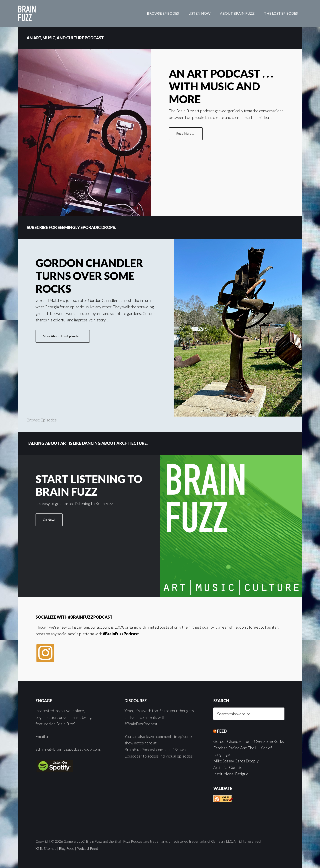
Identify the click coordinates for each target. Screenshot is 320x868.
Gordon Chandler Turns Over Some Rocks (89, 276)
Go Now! (53, 522)
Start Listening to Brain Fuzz (89, 485)
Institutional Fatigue (231, 774)
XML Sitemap (46, 848)
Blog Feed (67, 848)
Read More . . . (189, 135)
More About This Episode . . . (66, 338)
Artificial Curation (229, 767)
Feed (222, 731)
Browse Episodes (42, 420)
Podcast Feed (87, 848)
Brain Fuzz (53, 13)
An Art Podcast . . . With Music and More (221, 86)
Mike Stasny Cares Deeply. (236, 761)
